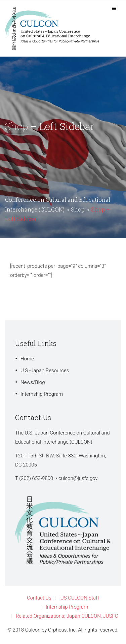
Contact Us (39, 598)
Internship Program (42, 394)
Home (27, 359)
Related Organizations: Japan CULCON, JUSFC (67, 616)
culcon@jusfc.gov (78, 478)
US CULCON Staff (80, 598)
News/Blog (33, 382)
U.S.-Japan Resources (45, 371)
